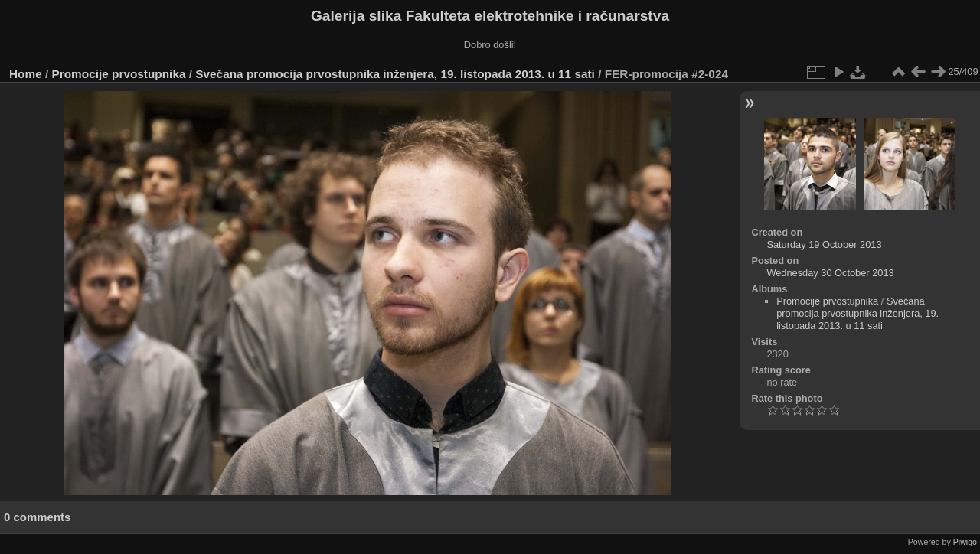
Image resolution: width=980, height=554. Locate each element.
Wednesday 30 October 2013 (830, 273)
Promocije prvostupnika (119, 74)
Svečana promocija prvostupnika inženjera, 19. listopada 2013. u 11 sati (395, 74)
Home (26, 74)
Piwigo (965, 542)
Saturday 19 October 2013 (824, 244)
